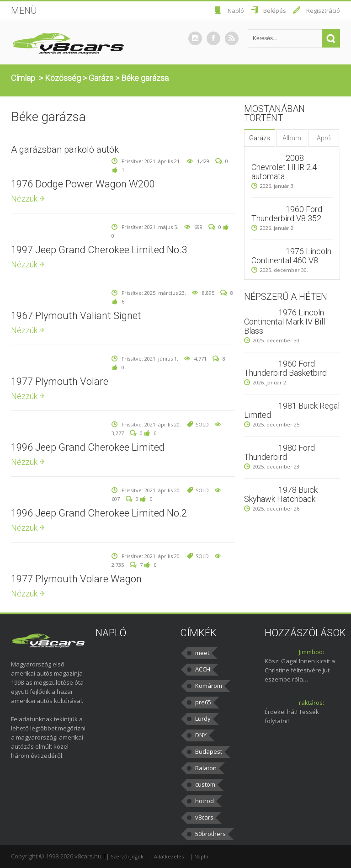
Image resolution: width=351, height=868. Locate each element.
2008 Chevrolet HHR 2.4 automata (284, 167)
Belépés (275, 11)
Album (292, 138)
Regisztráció (323, 11)
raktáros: (311, 703)
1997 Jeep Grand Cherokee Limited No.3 (99, 250)
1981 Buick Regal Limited (292, 410)
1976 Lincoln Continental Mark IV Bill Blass (285, 322)
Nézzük (24, 199)
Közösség (63, 78)
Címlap (23, 78)
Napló (236, 11)
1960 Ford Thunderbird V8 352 (287, 214)
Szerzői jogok (127, 856)
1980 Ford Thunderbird (279, 452)
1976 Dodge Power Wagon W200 (83, 184)
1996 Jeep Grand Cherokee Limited (88, 447)
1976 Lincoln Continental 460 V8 (291, 256)
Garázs (101, 78)
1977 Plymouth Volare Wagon (76, 579)
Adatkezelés (169, 856)
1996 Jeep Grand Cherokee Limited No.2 (99, 513)
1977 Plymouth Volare (60, 381)
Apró (324, 138)
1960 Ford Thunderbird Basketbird (285, 368)
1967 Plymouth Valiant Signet (76, 316)
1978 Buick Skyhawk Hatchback (281, 494)
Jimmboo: (311, 652)
